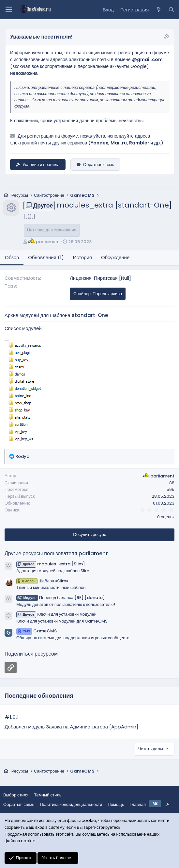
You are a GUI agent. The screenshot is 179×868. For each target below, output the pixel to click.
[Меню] (8, 10)
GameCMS (37, 631)
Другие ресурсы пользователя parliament (56, 553)
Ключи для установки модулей (56, 614)
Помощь (116, 804)
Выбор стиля (16, 795)
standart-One (90, 315)
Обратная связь (95, 165)
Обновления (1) (46, 257)
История (82, 257)
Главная (138, 804)
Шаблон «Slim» (42, 581)
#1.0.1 (12, 717)
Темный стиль (48, 795)
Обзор (12, 257)
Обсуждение (115, 257)
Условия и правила (38, 165)
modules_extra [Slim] (51, 564)
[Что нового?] (158, 10)
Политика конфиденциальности (71, 804)
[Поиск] (171, 10)
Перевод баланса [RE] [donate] (60, 598)
